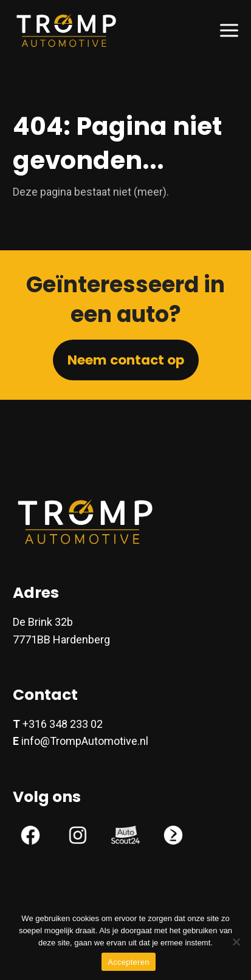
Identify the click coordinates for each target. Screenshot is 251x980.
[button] (229, 30)
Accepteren (128, 962)
